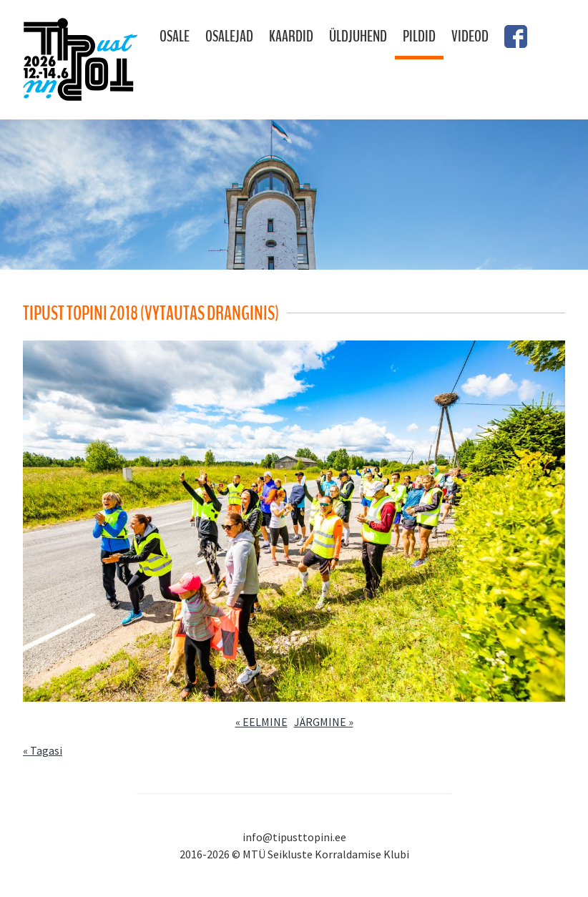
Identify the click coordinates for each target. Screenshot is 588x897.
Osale (175, 36)
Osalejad (229, 36)
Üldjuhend (358, 36)
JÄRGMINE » (324, 722)
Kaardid (291, 36)
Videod (470, 36)
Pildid (419, 36)
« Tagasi (43, 750)
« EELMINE (261, 722)
